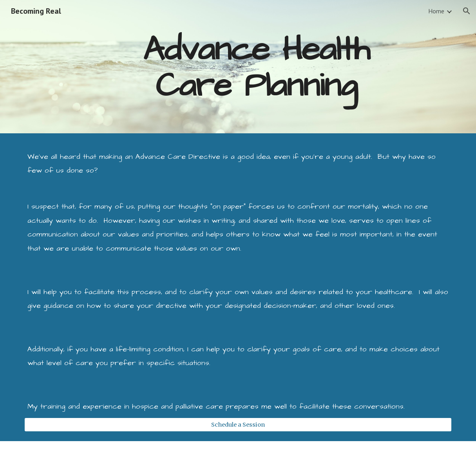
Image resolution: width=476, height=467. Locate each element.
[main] (256, 67)
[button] (467, 11)
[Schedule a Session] (238, 424)
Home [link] (436, 11)
